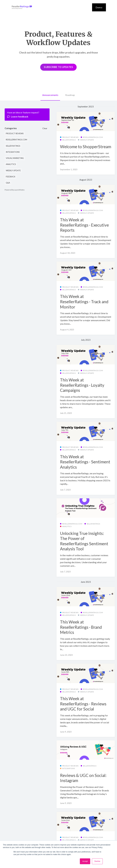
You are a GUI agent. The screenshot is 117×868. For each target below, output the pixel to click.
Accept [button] (85, 861)
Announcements (50, 95)
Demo (99, 7)
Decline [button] (97, 861)
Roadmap (70, 95)
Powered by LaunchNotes (15, 190)
